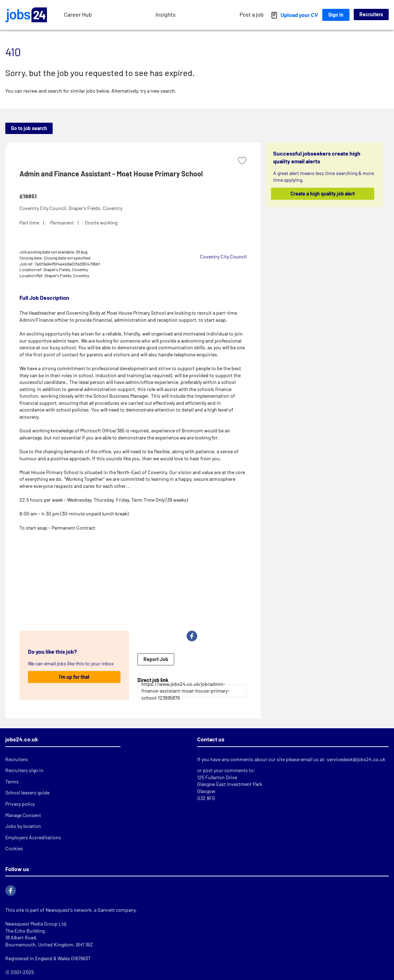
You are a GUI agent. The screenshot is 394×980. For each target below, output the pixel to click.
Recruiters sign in (24, 770)
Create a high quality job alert (323, 194)
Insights (166, 14)
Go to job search (29, 128)
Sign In (336, 15)
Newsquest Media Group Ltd (36, 924)
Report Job (156, 659)
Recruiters (371, 14)
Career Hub (78, 14)
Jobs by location (23, 826)
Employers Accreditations (33, 837)
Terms (12, 781)
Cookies (14, 848)
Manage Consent (23, 815)
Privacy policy (20, 804)
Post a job (252, 14)
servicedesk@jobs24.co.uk (356, 759)
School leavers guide (27, 792)
